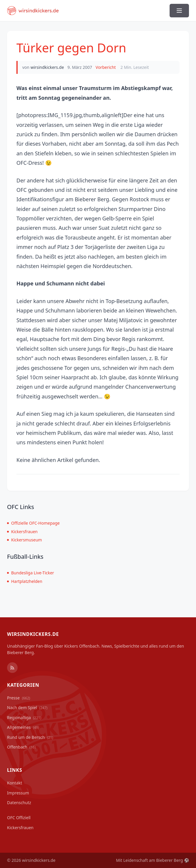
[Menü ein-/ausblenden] (179, 11)
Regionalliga (24, 717)
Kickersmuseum (24, 540)
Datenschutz (19, 803)
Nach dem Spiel (27, 707)
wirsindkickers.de (47, 67)
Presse (19, 698)
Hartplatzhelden (25, 581)
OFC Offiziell (19, 818)
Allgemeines (23, 727)
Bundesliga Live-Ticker (31, 573)
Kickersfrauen (22, 532)
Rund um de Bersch (30, 737)
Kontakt (15, 783)
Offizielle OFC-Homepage (33, 523)
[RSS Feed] (12, 668)
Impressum (18, 793)
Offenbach (21, 747)
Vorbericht (106, 67)
